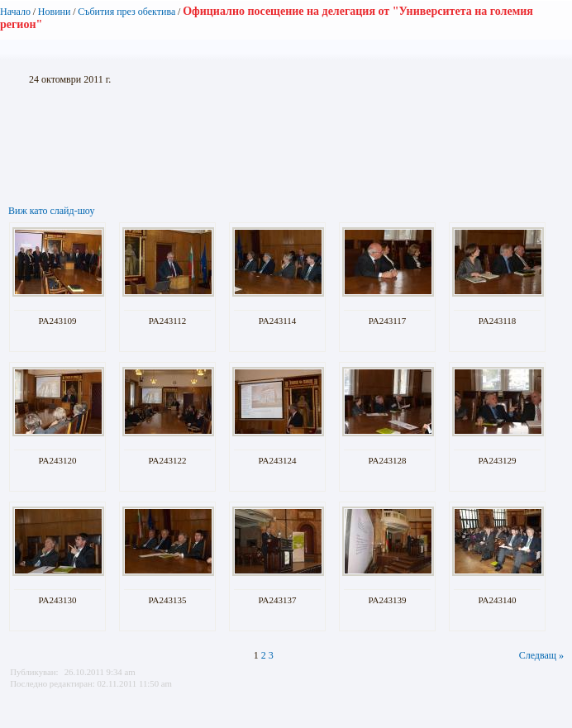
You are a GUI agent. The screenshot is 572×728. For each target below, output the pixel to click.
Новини (55, 12)
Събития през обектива (126, 12)
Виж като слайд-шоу (51, 211)
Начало (15, 12)
